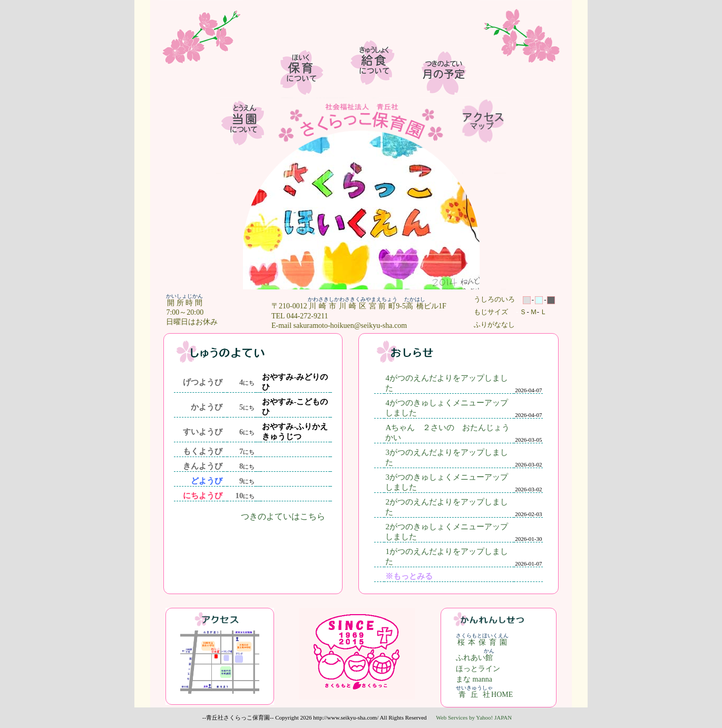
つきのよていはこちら (283, 516)
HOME (484, 695)
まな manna (474, 679)
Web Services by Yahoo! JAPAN (474, 717)
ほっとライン (478, 669)
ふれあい (475, 658)
